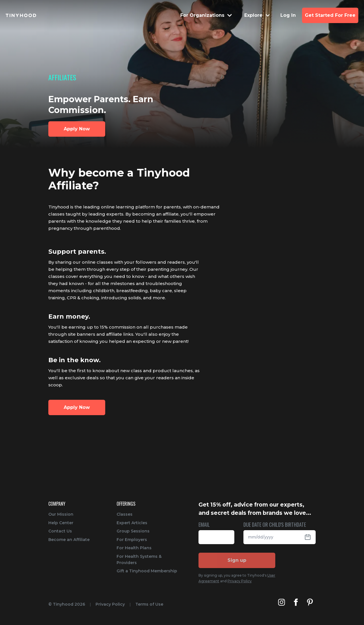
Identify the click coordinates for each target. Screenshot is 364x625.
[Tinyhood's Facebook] (296, 602)
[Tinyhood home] (21, 15)
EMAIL (204, 525)
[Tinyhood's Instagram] (282, 602)
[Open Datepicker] (310, 537)
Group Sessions (133, 531)
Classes (125, 514)
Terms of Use (149, 604)
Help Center (61, 523)
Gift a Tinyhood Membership (147, 571)
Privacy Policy (240, 581)
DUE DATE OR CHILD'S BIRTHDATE (275, 525)
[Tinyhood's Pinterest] (310, 602)
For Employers (132, 540)
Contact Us (60, 531)
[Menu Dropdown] (207, 15)
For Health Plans (134, 548)
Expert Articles (132, 523)
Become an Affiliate (69, 540)
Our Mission (61, 514)
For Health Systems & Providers (139, 560)
